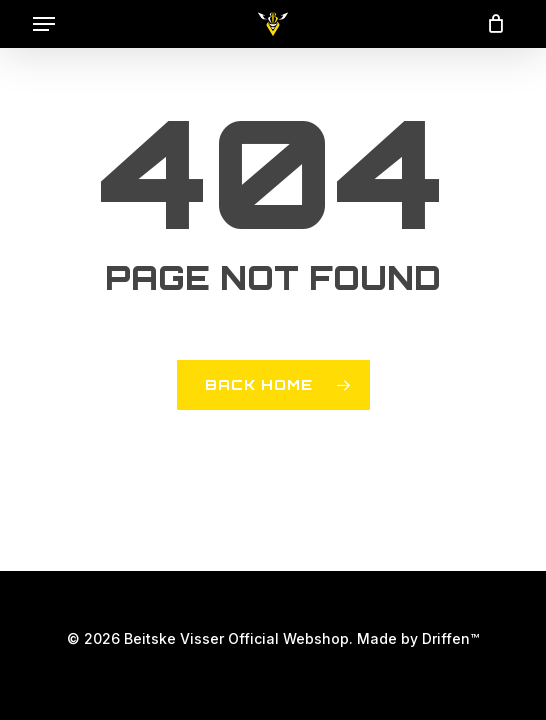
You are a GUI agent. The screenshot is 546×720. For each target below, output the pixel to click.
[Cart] (490, 24)
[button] (44, 24)
